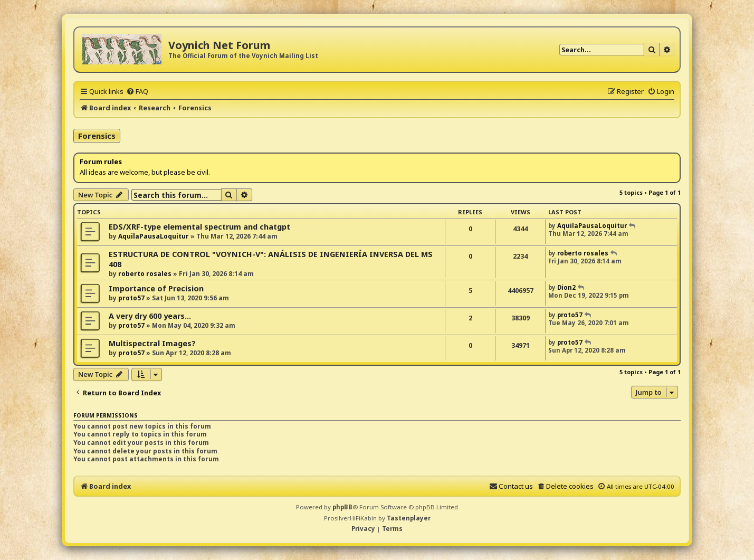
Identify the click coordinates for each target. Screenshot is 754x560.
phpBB (342, 507)
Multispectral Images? (152, 343)
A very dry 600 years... (150, 316)
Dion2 (566, 287)
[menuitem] (137, 91)
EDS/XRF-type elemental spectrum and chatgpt (199, 227)
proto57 (131, 298)
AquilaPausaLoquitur (154, 236)
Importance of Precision (156, 288)
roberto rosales (145, 274)
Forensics (97, 136)
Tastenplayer (409, 518)
